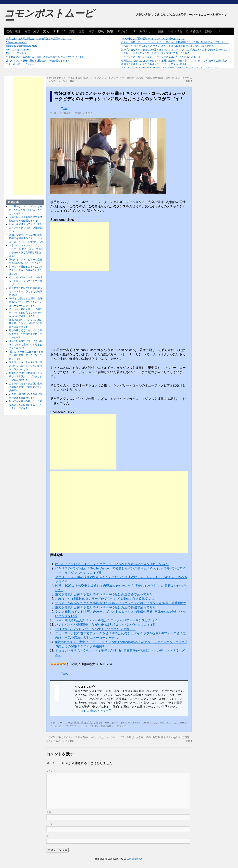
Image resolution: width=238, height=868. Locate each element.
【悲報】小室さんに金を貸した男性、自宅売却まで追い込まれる (155, 53)
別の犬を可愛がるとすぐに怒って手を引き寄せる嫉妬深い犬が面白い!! (26, 270)
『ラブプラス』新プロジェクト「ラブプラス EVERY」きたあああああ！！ (161, 57)
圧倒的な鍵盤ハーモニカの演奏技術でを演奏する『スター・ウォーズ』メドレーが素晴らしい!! (26, 238)
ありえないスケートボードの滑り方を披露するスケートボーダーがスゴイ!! (26, 281)
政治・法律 (13, 31)
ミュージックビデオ (89, 726)
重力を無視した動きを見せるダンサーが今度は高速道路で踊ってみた (104, 594)
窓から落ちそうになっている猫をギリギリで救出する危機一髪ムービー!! (26, 334)
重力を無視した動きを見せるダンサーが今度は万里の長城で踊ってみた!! (106, 607)
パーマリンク (119, 726)
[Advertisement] (80, 247)
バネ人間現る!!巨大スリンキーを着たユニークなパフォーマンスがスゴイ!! (107, 620)
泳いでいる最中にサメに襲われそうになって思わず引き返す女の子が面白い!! (26, 345)
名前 (49, 812)
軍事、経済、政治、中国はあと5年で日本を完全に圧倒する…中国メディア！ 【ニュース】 (170, 68)
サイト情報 (175, 31)
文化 (46, 31)
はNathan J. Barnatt (130, 723)
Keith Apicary (112, 723)
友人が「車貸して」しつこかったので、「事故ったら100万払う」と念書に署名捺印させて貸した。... (175, 42)
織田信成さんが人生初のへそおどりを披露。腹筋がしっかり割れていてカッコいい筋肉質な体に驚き (174, 61)
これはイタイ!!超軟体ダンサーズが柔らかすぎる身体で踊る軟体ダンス (105, 599)
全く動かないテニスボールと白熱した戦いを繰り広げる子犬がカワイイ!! (45, 57)
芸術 (161, 31)
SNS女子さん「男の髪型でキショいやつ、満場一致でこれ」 (153, 39)
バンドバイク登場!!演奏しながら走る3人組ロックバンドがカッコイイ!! (105, 625)
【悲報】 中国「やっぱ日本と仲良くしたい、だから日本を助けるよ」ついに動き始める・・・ (171, 46)
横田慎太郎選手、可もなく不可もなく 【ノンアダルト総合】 (154, 64)
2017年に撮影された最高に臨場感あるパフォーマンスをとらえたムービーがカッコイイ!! (26, 302)
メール (50, 824)
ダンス (73, 726)
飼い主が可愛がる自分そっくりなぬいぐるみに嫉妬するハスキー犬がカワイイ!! (26, 405)
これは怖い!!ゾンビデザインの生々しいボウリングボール (95, 629)
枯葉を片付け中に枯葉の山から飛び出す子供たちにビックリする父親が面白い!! (26, 376)
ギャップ (64, 726)
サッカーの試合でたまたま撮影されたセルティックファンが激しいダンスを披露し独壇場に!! (120, 603)
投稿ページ (213, 31)
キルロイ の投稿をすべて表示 (95, 711)
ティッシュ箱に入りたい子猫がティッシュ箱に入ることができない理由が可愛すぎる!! (26, 313)
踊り (109, 726)
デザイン (123, 31)
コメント (51, 771)
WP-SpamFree (135, 859)
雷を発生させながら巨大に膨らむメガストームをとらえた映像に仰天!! (26, 291)
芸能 (96, 723)
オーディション (150, 723)
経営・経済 (32, 31)
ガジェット (147, 31)
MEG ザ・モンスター (17, 50)
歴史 (82, 31)
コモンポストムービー (49, 17)
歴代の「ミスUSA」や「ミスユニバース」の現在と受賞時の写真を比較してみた (112, 564)
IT (134, 31)
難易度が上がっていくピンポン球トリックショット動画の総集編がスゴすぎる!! (26, 323)
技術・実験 (106, 31)
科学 (91, 31)
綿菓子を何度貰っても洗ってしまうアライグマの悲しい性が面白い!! (26, 228)
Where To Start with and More (22, 46)
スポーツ (59, 31)
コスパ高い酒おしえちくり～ (21, 64)
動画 (103, 726)
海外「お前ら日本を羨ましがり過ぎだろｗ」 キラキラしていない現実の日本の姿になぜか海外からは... (176, 50)
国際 (72, 31)
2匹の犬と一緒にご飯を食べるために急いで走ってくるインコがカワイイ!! (26, 355)
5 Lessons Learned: (16, 42)
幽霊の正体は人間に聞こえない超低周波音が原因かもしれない (39, 39)
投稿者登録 (194, 31)
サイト (50, 836)
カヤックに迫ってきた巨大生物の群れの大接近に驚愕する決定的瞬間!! (26, 387)
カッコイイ (165, 723)
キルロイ (88, 113)
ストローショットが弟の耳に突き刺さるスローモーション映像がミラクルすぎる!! (26, 366)
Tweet (65, 109)
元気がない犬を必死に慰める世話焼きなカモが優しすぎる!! (37, 61)
